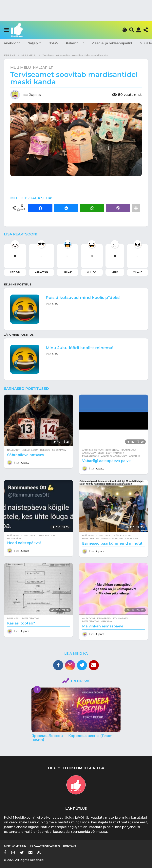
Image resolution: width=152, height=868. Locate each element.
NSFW (53, 43)
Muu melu (21, 68)
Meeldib (15, 272)
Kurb (115, 272)
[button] (6, 30)
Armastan (41, 272)
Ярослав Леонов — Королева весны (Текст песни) (72, 738)
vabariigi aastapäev (114, 456)
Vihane (138, 272)
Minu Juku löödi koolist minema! (80, 348)
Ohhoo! (92, 272)
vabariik (134, 456)
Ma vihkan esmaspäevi (103, 626)
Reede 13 (45, 450)
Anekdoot (12, 43)
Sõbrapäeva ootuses (26, 455)
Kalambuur (75, 43)
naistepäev (14, 538)
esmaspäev (104, 618)
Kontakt (70, 846)
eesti (101, 453)
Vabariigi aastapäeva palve (106, 461)
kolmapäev (121, 618)
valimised (131, 538)
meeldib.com (30, 450)
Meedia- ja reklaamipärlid (112, 43)
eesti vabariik (115, 453)
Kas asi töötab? (21, 623)
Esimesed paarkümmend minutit (112, 543)
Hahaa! (67, 272)
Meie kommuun (15, 846)
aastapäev (89, 453)
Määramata (128, 450)
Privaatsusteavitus (45, 846)
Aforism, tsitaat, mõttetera (100, 450)
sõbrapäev (59, 450)
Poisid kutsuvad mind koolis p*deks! (83, 298)
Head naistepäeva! (24, 543)
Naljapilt (34, 43)
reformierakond (112, 538)
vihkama (106, 621)
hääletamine (122, 536)
